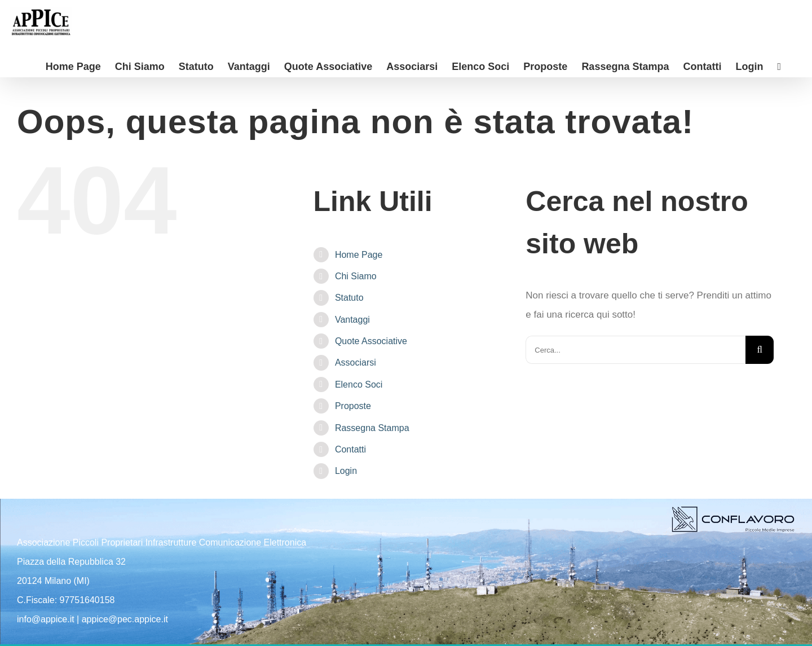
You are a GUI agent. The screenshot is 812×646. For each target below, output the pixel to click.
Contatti (350, 449)
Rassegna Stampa (372, 428)
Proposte (353, 406)
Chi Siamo (356, 276)
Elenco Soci (359, 384)
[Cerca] (760, 350)
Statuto (349, 298)
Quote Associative (371, 341)
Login (346, 471)
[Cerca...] (636, 350)
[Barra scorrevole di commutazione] (779, 66)
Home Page (359, 255)
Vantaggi (352, 320)
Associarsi (356, 362)
